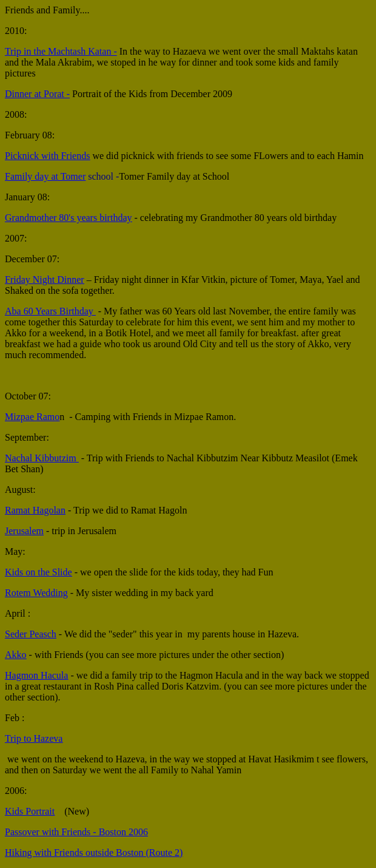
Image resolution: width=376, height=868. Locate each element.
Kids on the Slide (39, 572)
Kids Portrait (30, 811)
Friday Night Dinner (45, 280)
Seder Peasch (31, 634)
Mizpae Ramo (32, 417)
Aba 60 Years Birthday (50, 311)
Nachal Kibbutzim (42, 458)
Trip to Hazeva (34, 738)
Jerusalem (24, 531)
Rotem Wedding (36, 593)
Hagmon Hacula (36, 675)
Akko (16, 655)
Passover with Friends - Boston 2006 (76, 832)
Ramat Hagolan (35, 510)
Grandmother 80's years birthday (69, 218)
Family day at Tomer (45, 176)
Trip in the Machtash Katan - (61, 51)
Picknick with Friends (47, 156)
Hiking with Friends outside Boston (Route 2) (94, 853)
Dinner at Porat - (37, 94)
